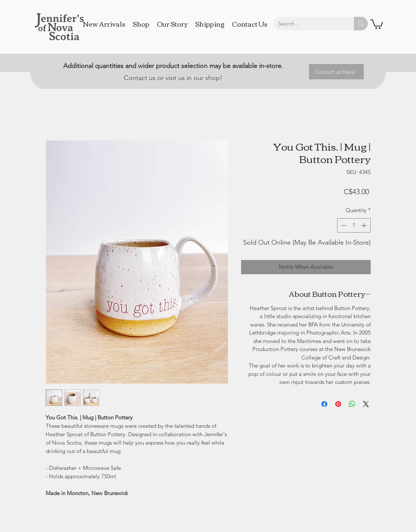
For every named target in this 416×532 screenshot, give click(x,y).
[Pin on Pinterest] (338, 404)
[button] (377, 24)
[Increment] (365, 225)
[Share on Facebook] (324, 404)
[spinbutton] (354, 225)
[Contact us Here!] (336, 72)
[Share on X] (366, 404)
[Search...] (308, 24)
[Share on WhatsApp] (352, 404)
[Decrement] (343, 225)
